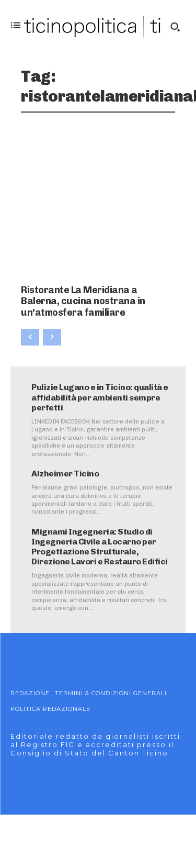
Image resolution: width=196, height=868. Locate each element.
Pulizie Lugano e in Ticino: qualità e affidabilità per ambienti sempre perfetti (100, 397)
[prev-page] (30, 337)
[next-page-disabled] (52, 337)
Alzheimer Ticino (65, 474)
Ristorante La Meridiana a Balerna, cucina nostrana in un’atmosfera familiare (83, 301)
